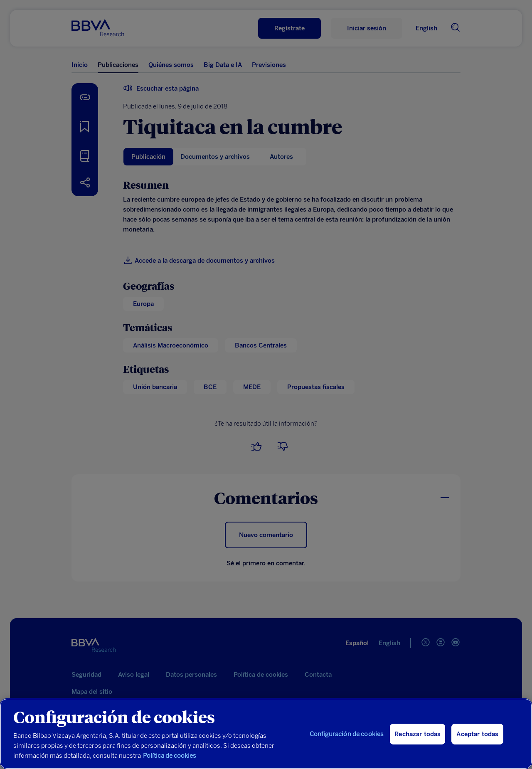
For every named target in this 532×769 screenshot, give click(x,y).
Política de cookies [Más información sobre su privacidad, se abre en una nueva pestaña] (170, 756)
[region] (266, 734)
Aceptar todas (477, 734)
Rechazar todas (417, 734)
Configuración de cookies (347, 734)
